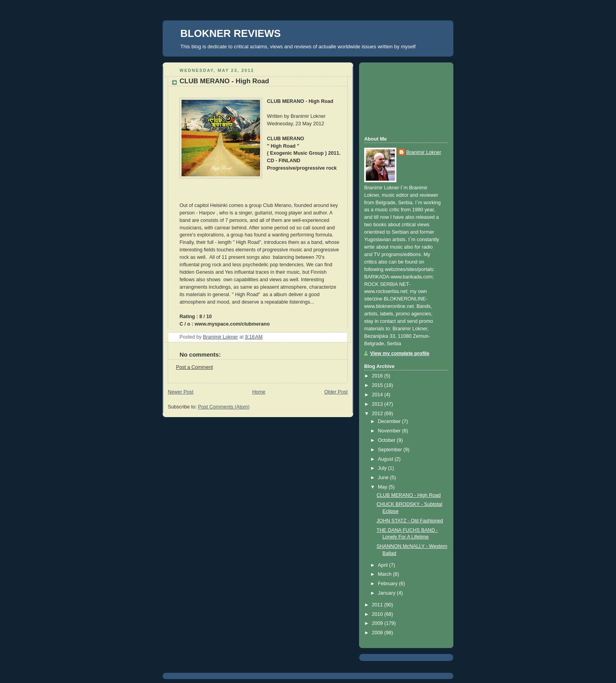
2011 (378, 605)
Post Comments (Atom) (224, 407)
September (391, 450)
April (384, 565)
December (390, 421)
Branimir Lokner (424, 152)
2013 (378, 404)
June (384, 478)
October (387, 440)
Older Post (336, 392)
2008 (378, 633)
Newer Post (181, 392)
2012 (378, 414)
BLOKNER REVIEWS (231, 33)
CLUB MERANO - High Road (409, 495)
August (386, 459)
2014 (378, 395)
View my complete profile (400, 353)
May (383, 487)
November (390, 431)
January (387, 593)
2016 (378, 376)
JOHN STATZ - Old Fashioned (410, 521)
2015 (378, 385)
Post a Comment (194, 367)
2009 (378, 623)
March (386, 574)
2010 (378, 614)
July (383, 468)
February (389, 584)
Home (259, 392)
